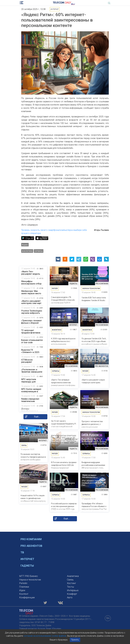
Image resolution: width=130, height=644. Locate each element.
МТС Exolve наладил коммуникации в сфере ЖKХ (31, 391)
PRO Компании (31, 539)
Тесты (70, 587)
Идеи (22, 590)
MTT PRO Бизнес (29, 576)
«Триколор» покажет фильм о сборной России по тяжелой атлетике (32, 324)
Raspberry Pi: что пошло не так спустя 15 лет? (63, 402)
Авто (70, 597)
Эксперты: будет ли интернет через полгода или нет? (33, 434)
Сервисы (39, 251)
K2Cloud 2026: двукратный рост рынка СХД (63, 483)
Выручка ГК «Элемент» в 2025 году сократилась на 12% (31, 353)
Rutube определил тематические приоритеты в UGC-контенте (31, 402)
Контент (24, 594)
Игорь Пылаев (101, 230)
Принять (75, 640)
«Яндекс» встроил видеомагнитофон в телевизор (61, 277)
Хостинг (71, 583)
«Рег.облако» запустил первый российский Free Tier (94, 483)
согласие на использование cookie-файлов (45, 636)
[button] (58, 259)
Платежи (24, 587)
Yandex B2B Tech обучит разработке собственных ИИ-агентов (94, 277)
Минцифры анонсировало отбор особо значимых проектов (31, 285)
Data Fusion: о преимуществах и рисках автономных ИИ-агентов (94, 442)
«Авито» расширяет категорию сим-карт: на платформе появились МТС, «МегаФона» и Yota (93, 358)
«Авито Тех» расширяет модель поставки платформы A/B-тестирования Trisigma (63, 358)
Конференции (27, 597)
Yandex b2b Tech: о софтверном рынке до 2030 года (93, 318)
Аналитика (27, 251)
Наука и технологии (30, 580)
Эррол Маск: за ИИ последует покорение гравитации (92, 401)
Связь (70, 580)
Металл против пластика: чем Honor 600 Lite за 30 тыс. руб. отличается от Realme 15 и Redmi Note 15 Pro (64, 440)
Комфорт (72, 594)
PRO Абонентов (31, 546)
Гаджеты (27, 566)
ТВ (22, 552)
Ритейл (23, 583)
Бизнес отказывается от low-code (32, 341)
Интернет (27, 559)
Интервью (73, 590)
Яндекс (25, 245)
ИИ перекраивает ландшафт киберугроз (62, 319)
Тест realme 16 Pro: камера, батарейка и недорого (31, 475)
